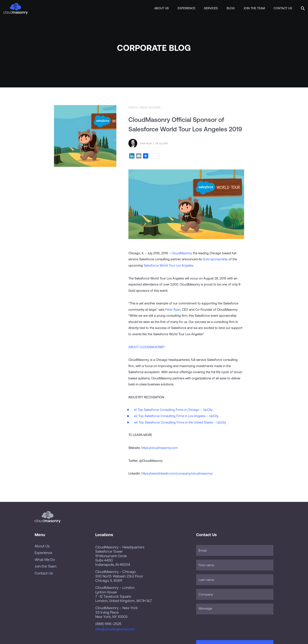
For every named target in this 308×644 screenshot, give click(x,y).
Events (133, 107)
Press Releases (150, 107)
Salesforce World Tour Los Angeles (168, 265)
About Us (162, 8)
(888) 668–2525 (108, 624)
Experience (186, 8)
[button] (303, 8)
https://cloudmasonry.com (160, 448)
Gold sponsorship (215, 259)
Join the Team (254, 8)
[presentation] (229, 626)
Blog (231, 8)
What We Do (45, 560)
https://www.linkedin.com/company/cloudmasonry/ (177, 473)
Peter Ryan (173, 310)
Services (211, 8)
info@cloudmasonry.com (115, 629)
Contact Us (283, 8)
